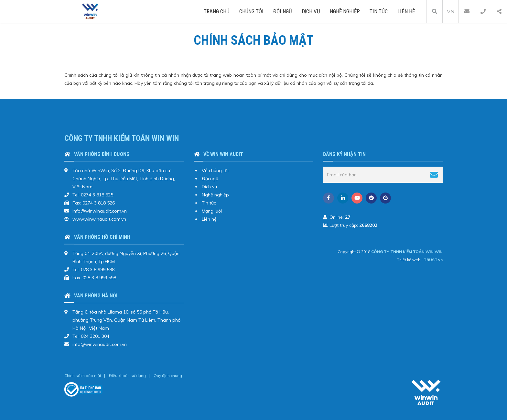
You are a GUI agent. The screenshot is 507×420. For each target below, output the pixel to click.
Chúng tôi (251, 11)
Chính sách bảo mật (83, 376)
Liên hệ (406, 11)
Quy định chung (168, 376)
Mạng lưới (212, 211)
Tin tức (379, 11)
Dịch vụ (311, 11)
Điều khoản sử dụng (127, 376)
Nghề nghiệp (345, 11)
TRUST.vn (433, 260)
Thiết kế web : (410, 260)
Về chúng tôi (215, 171)
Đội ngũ (283, 11)
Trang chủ (217, 11)
